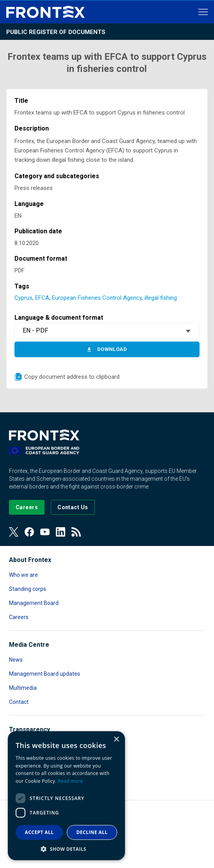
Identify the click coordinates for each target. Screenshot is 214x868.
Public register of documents (56, 32)
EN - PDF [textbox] (35, 330)
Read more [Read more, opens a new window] (70, 781)
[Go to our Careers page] (27, 507)
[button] (66, 849)
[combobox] (107, 331)
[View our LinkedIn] (61, 532)
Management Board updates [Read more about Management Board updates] (45, 674)
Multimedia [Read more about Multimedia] (23, 688)
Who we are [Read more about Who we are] (23, 575)
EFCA (42, 298)
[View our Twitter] (14, 532)
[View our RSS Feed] (76, 532)
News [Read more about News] (16, 660)
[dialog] (66, 796)
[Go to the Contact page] (73, 507)
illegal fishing (161, 298)
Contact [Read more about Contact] (19, 702)
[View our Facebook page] (29, 532)
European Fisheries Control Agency (97, 298)
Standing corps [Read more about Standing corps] (28, 589)
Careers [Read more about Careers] (19, 617)
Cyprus (23, 298)
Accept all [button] (39, 832)
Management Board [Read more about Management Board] (34, 603)
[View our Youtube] (45, 532)
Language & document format (59, 318)
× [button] (116, 740)
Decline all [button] (92, 832)
